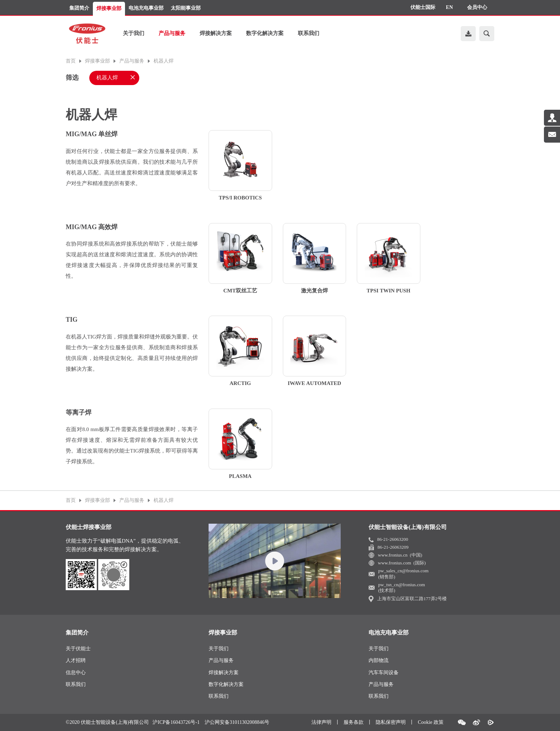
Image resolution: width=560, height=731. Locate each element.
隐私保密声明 (391, 722)
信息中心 (76, 673)
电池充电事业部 (146, 8)
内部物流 (379, 660)
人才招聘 (76, 660)
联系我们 (309, 33)
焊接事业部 (109, 8)
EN (449, 7)
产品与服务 (172, 33)
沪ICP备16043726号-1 (176, 722)
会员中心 (477, 7)
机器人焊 (164, 61)
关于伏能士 (78, 649)
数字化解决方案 (265, 33)
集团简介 (79, 8)
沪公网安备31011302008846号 (237, 722)
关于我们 (134, 33)
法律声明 (321, 722)
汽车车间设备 (384, 673)
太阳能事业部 (186, 8)
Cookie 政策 (431, 722)
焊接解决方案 (216, 33)
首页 (71, 61)
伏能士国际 (423, 7)
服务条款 (354, 722)
